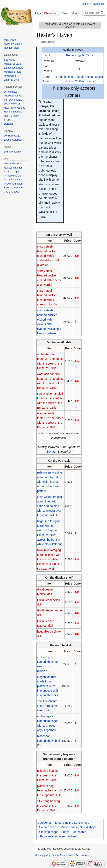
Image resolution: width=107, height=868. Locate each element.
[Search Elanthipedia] (95, 21)
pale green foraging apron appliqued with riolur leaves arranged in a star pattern (50, 482)
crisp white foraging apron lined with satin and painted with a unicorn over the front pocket (50, 506)
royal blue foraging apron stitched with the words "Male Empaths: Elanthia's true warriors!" (50, 559)
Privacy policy (43, 855)
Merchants (79, 832)
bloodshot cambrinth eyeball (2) (48, 741)
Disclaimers (82, 855)
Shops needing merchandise (57, 836)
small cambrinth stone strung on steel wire (47, 706)
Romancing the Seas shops (71, 823)
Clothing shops (85, 81)
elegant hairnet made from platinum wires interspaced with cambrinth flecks (48, 686)
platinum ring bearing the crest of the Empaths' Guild (49, 791)
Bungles (52, 452)
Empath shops (65, 77)
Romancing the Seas (79, 55)
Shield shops (88, 827)
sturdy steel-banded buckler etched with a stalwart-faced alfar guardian (49, 256)
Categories (45, 823)
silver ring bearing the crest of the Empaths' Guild (49, 806)
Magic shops (85, 77)
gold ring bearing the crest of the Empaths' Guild (48, 775)
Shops (66, 832)
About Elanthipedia (63, 855)
